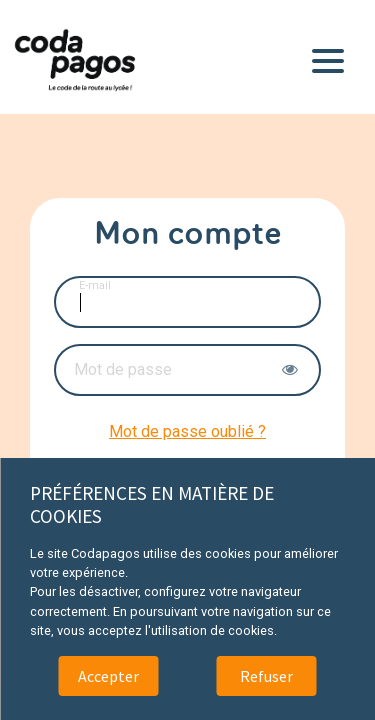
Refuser (266, 676)
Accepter (108, 676)
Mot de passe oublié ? (187, 431)
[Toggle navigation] (332, 57)
